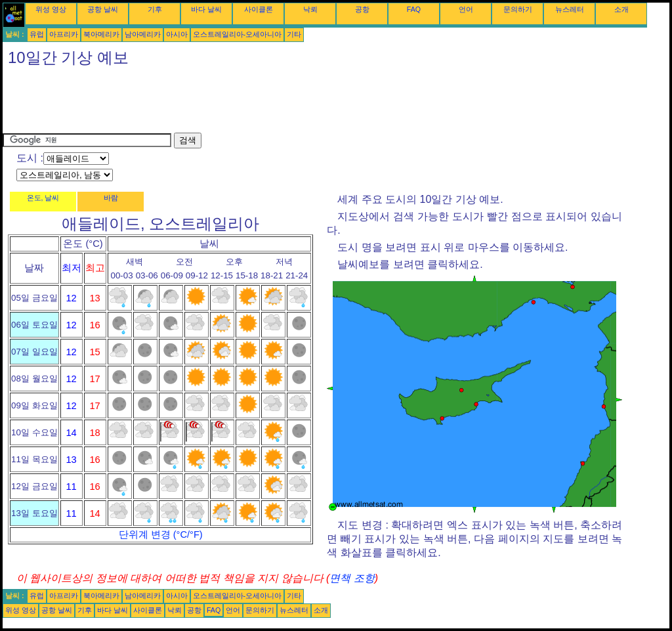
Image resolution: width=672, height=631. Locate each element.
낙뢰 (310, 9)
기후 (155, 9)
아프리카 (64, 34)
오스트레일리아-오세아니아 (238, 34)
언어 (466, 9)
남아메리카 (143, 34)
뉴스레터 (570, 9)
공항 (362, 9)
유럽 (37, 34)
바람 (111, 198)
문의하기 (518, 9)
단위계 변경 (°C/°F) (161, 534)
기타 (294, 34)
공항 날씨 (103, 9)
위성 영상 (51, 9)
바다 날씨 (206, 9)
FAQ (414, 9)
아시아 (177, 34)
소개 (621, 9)
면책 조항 (352, 578)
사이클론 (259, 9)
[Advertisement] (241, 103)
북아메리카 (101, 34)
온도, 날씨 (43, 198)
